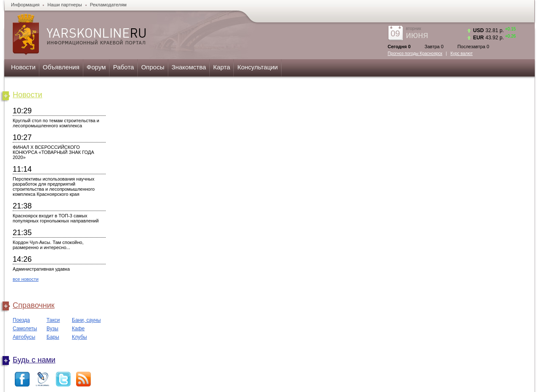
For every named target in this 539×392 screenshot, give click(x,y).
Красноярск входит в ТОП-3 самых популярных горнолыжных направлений (56, 218)
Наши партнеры (64, 5)
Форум (96, 67)
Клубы (79, 337)
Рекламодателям (108, 5)
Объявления (61, 67)
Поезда (21, 320)
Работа (123, 67)
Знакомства (189, 67)
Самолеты (25, 329)
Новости (23, 67)
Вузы (52, 329)
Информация (25, 5)
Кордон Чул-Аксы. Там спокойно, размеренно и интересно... (48, 245)
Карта (222, 67)
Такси (53, 320)
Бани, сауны (86, 320)
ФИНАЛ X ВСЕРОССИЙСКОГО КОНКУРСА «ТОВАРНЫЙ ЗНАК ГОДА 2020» (53, 152)
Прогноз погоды (415, 53)
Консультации (257, 67)
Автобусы (24, 337)
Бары (53, 337)
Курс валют (462, 53)
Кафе (78, 329)
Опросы (153, 67)
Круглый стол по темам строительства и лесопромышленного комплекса (56, 123)
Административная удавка (41, 269)
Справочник (34, 305)
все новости (26, 279)
